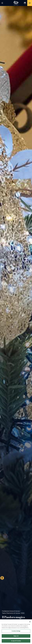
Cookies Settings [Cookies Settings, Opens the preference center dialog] (16, 631)
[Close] (30, 622)
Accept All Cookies (16, 641)
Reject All (16, 636)
